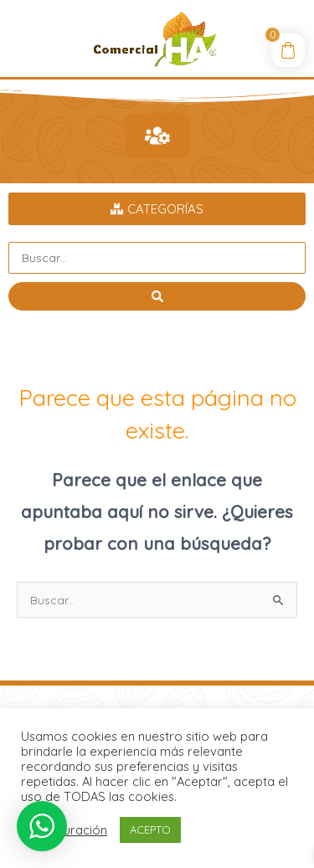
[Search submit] (157, 296)
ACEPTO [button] (150, 829)
